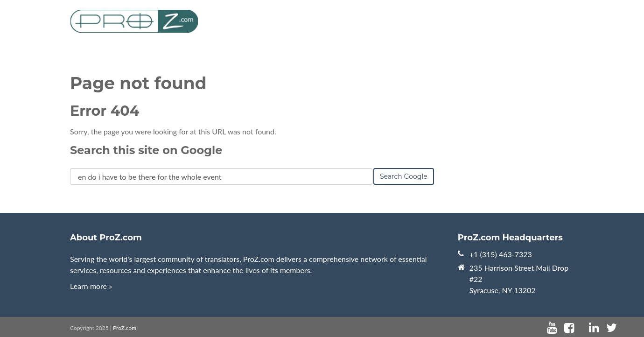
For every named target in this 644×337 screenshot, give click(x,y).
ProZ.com (125, 328)
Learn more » (91, 286)
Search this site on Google (146, 150)
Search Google (404, 176)
